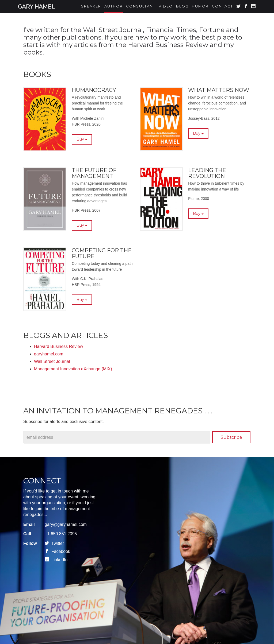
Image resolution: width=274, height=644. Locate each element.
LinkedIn (56, 560)
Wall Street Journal (52, 361)
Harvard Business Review (58, 346)
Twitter (54, 543)
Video (166, 6)
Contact (222, 6)
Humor (200, 6)
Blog (182, 6)
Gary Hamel (36, 7)
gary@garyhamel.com (66, 524)
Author (114, 6)
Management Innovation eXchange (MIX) (73, 369)
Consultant (141, 6)
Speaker (91, 6)
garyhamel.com (49, 354)
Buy (82, 141)
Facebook (57, 551)
